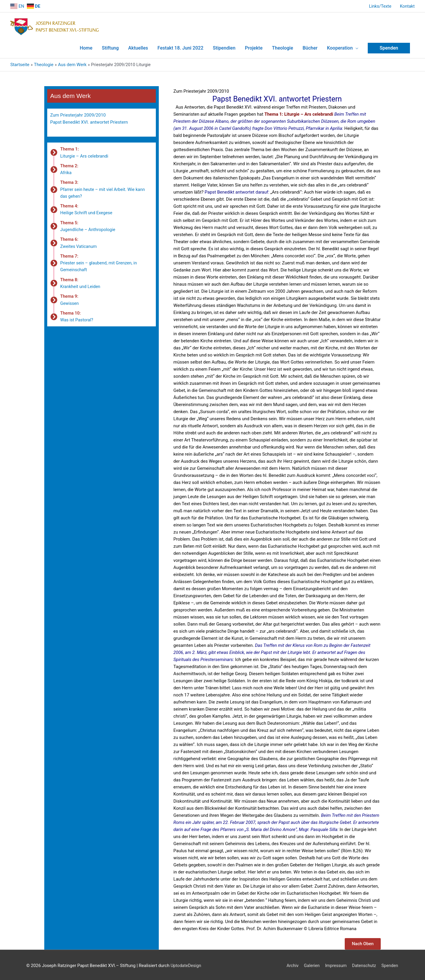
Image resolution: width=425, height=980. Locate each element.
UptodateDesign (186, 964)
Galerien (310, 964)
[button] (363, 942)
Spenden (390, 964)
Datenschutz (364, 964)
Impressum (335, 964)
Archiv (290, 964)
